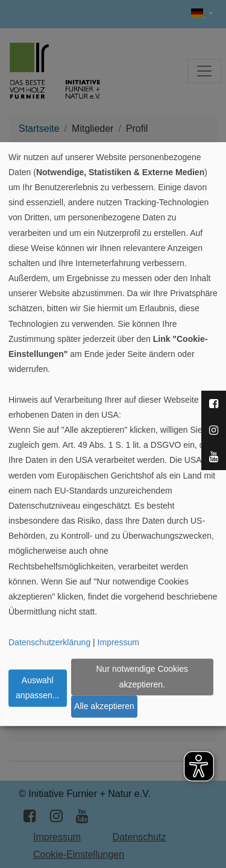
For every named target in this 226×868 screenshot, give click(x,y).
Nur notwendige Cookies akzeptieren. (142, 677)
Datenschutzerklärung (49, 642)
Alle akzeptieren (104, 706)
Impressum (118, 642)
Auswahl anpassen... (37, 688)
